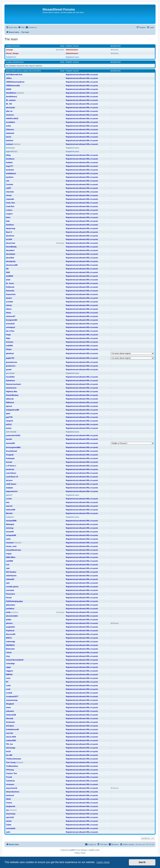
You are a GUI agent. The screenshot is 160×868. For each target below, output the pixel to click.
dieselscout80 (12, 265)
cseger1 (9, 214)
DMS (8, 272)
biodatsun (10, 159)
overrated (10, 590)
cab (8, 181)
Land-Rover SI (12, 477)
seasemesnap (12, 700)
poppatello (10, 627)
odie (8, 568)
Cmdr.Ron (10, 206)
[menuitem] (21, 27)
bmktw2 (9, 162)
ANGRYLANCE (12, 118)
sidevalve (10, 711)
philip (8, 612)
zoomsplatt (11, 828)
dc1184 (9, 239)
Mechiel (9, 513)
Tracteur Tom (12, 773)
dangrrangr (11, 228)
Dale (8, 221)
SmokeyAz (10, 722)
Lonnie (9, 499)
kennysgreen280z (13, 447)
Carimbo (10, 184)
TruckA (9, 777)
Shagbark (10, 704)
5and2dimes (11, 93)
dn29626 (10, 276)
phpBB (72, 850)
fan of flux (10, 331)
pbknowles (11, 605)
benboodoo (10, 148)
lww (8, 502)
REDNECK (10, 645)
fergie (8, 335)
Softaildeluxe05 (12, 729)
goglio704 (10, 358)
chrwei (9, 195)
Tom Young (11, 762)
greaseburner (12, 362)
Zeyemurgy (11, 814)
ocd (8, 565)
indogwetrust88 (12, 410)
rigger (9, 667)
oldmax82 (10, 579)
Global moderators (15, 62)
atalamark (10, 133)
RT (7, 682)
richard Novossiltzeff (15, 660)
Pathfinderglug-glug (14, 601)
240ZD (9, 89)
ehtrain (9, 305)
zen (7, 810)
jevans (9, 428)
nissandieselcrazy (14, 550)
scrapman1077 (12, 696)
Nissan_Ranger (12, 53)
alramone (10, 115)
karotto (9, 439)
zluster (9, 821)
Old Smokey (11, 572)
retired (9, 653)
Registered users (72, 57)
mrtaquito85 (11, 535)
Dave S (9, 232)
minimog (10, 528)
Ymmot (9, 803)
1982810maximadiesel (15, 82)
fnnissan (10, 342)
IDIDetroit (10, 402)
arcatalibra (10, 122)
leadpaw (9, 488)
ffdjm (8, 338)
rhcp (8, 656)
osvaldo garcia (12, 587)
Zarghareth (11, 806)
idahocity (10, 399)
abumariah (10, 108)
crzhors (9, 210)
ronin (8, 678)
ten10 (8, 751)
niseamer (10, 543)
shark (8, 707)
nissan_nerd (11, 546)
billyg (8, 155)
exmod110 (10, 324)
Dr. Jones (10, 283)
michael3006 (11, 521)
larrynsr (9, 480)
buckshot (10, 170)
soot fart (10, 733)
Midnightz (10, 524)
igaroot (9, 406)
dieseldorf (10, 250)
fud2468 (9, 346)
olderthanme (11, 576)
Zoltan (9, 825)
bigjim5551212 (12, 151)
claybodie (10, 199)
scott (8, 689)
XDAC (9, 799)
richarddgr (10, 664)
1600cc (9, 78)
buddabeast (11, 173)
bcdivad (9, 144)
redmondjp (11, 642)
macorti (9, 506)
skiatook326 (11, 715)
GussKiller (10, 377)
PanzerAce (10, 594)
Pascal (9, 598)
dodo (8, 280)
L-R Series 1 (11, 466)
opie (8, 583)
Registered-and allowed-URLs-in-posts (23, 71)
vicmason (10, 784)
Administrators (13, 46)
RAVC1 (9, 638)
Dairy (8, 217)
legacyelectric (12, 491)
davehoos (10, 236)
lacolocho (10, 469)
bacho (9, 137)
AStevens (10, 129)
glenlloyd (10, 353)
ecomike (10, 302)
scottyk (9, 693)
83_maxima (11, 100)
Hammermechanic (14, 384)
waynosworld (12, 788)
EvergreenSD (12, 320)
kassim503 (10, 443)
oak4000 (9, 561)
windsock (10, 795)
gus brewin (10, 373)
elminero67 (11, 316)
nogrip (9, 554)
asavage (9, 50)
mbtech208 (11, 510)
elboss (9, 309)
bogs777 (10, 166)
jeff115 (9, 424)
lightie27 (9, 495)
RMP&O (9, 674)
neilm (8, 539)
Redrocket (10, 649)
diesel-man (11, 243)
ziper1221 (10, 817)
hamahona (10, 380)
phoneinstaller (12, 616)
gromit (9, 369)
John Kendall (11, 432)
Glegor (9, 349)
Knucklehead (11, 451)
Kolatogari (10, 458)
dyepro (9, 298)
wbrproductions (13, 792)
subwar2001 (11, 740)
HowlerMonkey (12, 395)
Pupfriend (10, 631)
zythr (8, 832)
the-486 (9, 755)
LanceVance (11, 473)
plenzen (9, 623)
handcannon (11, 388)
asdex (9, 126)
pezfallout (10, 609)
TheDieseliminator (14, 759)
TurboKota (10, 781)
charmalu (10, 192)
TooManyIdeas (12, 766)
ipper (8, 413)
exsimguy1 (11, 327)
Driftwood (10, 287)
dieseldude (11, 254)
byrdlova (10, 177)
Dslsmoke (10, 291)
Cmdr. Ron (10, 203)
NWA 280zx (11, 557)
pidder (9, 620)
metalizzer (10, 517)
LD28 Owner (11, 484)
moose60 (10, 532)
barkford (10, 140)
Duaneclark (11, 294)
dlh (7, 269)
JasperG (10, 421)
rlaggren (10, 671)
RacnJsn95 (11, 634)
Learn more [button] (103, 862)
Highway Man (12, 391)
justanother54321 (13, 435)
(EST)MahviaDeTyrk (14, 75)
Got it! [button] (142, 862)
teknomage (11, 748)
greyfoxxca (11, 366)
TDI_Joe (9, 744)
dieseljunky (11, 261)
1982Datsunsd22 (13, 86)
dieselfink (10, 258)
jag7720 (9, 417)
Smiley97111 (11, 57)
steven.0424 (11, 737)
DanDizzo (10, 225)
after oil (9, 111)
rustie (8, 685)
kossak (9, 462)
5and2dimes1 (12, 97)
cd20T (9, 188)
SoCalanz (10, 726)
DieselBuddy (11, 247)
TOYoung (10, 770)
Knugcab (10, 455)
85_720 (9, 104)
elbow (9, 313)
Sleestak (10, 718)
